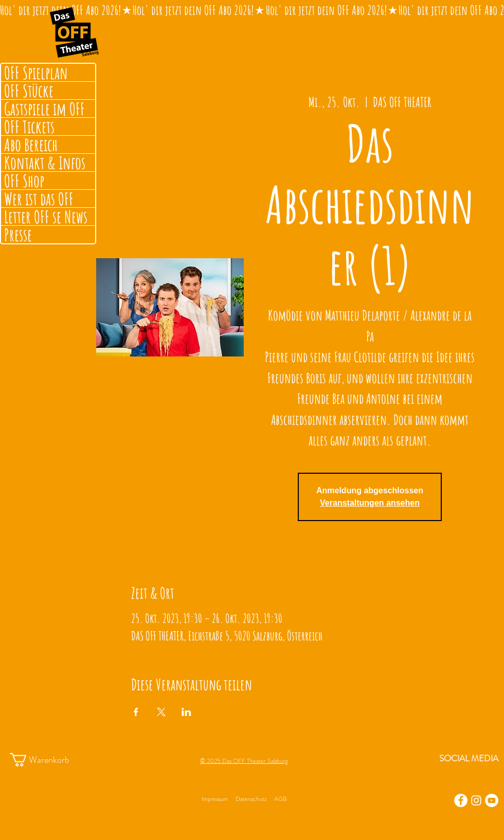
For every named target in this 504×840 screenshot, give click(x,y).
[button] (49, 760)
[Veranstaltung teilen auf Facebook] (136, 712)
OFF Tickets (29, 127)
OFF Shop (24, 181)
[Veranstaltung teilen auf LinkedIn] (186, 712)
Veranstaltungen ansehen (370, 503)
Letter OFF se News (46, 217)
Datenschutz (251, 799)
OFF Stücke (29, 91)
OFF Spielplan (36, 73)
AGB (280, 799)
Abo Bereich (31, 145)
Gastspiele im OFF (44, 109)
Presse (18, 235)
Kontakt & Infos (45, 163)
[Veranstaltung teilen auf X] (161, 712)
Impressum (215, 799)
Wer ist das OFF (39, 199)
